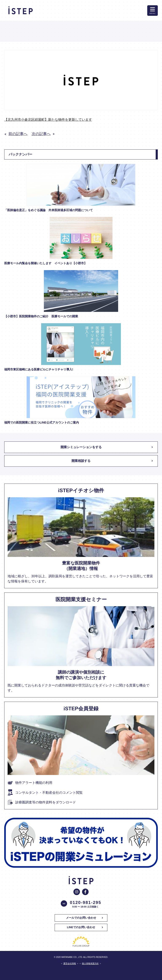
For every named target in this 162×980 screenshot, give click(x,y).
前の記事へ (18, 134)
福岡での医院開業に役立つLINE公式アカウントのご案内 (42, 422)
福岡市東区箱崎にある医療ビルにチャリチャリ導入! (39, 369)
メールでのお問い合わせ (81, 918)
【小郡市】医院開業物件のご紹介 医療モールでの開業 (43, 316)
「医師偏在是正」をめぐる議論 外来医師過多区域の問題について (49, 210)
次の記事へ (41, 134)
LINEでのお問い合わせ (81, 927)
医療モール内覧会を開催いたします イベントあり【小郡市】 (46, 263)
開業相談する (81, 461)
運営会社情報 (70, 963)
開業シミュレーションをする (81, 447)
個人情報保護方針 (90, 963)
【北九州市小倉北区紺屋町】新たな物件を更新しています (48, 120)
